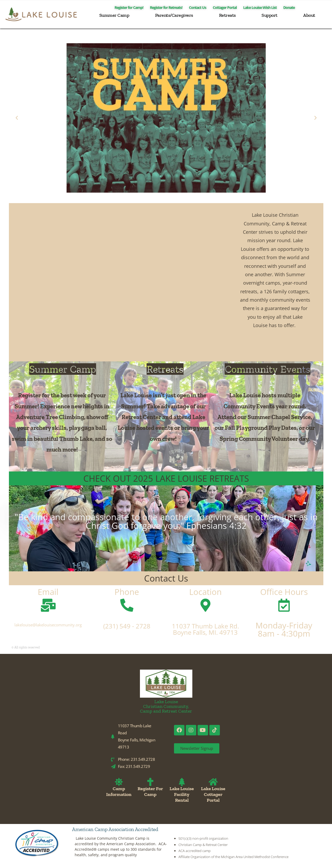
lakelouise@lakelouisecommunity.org (48, 625)
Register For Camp (150, 791)
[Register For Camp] (150, 782)
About (309, 15)
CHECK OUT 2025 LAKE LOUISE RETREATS (166, 478)
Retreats (227, 15)
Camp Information (119, 791)
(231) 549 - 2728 (127, 626)
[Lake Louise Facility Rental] (182, 782)
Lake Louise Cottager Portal (213, 794)
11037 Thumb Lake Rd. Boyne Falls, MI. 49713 (205, 629)
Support (270, 15)
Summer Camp (114, 15)
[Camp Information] (119, 782)
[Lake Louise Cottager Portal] (213, 782)
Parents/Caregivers (174, 15)
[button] (17, 118)
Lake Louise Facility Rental (182, 794)
